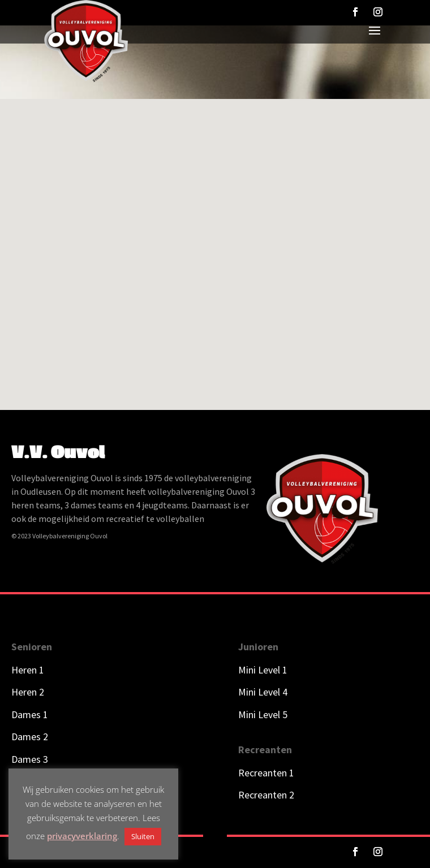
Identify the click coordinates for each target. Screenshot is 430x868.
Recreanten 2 (266, 795)
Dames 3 (30, 759)
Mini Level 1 (264, 670)
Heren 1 (28, 670)
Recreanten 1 (266, 773)
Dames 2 (30, 737)
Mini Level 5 (263, 714)
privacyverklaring (82, 836)
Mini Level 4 (263, 692)
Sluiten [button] (143, 836)
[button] (210, 204)
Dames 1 (30, 714)
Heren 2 (28, 692)
